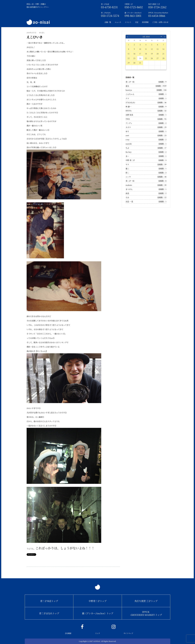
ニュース (118, 22)
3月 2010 (146, 37)
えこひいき (35, 37)
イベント (128, 22)
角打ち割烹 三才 (154, 4)
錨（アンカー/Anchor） (134, 13)
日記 (137, 22)
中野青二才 (129, 4)
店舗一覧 (108, 22)
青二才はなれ (106, 13)
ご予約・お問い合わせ (160, 22)
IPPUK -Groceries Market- (158, 13)
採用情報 (145, 22)
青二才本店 (105, 4)
